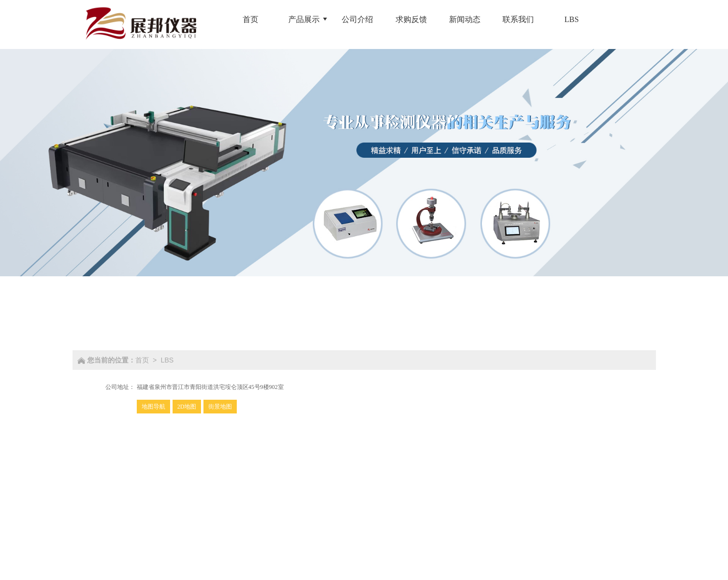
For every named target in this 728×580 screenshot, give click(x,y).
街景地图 (220, 407)
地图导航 (153, 407)
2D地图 (187, 407)
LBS (167, 360)
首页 (142, 360)
